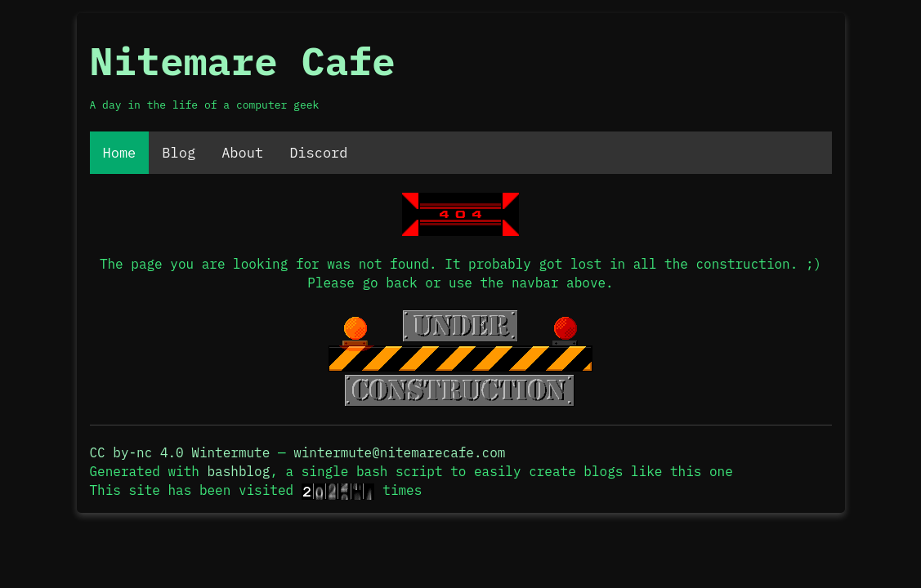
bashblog (239, 471)
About (242, 153)
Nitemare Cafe (243, 60)
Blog (179, 153)
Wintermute (230, 452)
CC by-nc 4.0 (137, 452)
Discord (318, 153)
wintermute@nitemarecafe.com (399, 452)
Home (120, 153)
